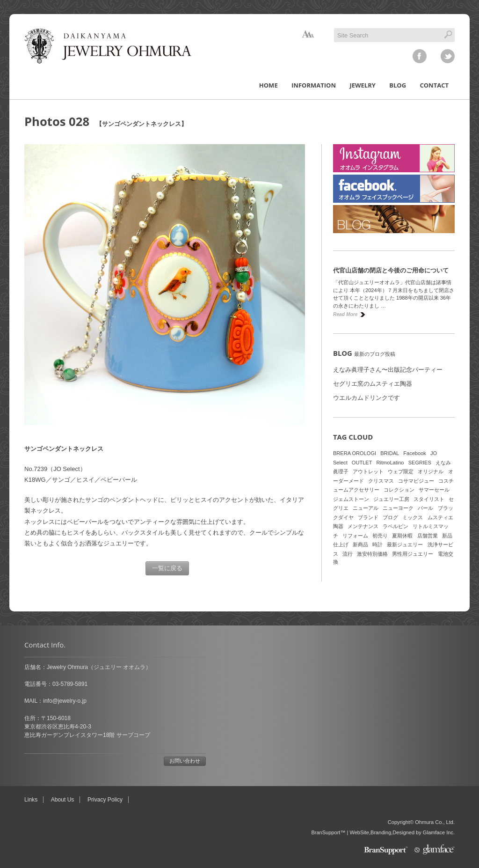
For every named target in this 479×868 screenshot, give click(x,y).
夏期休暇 (402, 536)
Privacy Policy (105, 800)
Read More (345, 314)
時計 (377, 544)
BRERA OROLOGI (355, 453)
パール (425, 508)
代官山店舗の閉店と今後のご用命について (391, 270)
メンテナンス (363, 526)
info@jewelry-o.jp (65, 701)
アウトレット (368, 471)
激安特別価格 (372, 554)
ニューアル (366, 508)
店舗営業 (428, 536)
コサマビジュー (416, 481)
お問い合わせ (185, 761)
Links (31, 800)
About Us (63, 800)
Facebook (415, 453)
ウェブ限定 (401, 471)
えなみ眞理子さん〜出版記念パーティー (388, 370)
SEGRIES (420, 463)
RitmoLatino (390, 463)
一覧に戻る (167, 568)
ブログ (390, 517)
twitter (448, 56)
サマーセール (434, 490)
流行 (348, 554)
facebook (420, 56)
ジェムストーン (351, 499)
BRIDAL (390, 453)
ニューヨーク (398, 508)
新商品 (360, 544)
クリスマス (381, 481)
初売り (380, 536)
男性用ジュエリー (413, 554)
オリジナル (431, 471)
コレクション (399, 490)
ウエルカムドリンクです (367, 398)
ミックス (413, 517)
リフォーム (355, 536)
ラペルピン (396, 526)
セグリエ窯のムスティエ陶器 (373, 384)
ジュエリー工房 (391, 499)
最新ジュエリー (405, 544)
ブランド (368, 517)
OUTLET (362, 463)
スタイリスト (429, 499)
